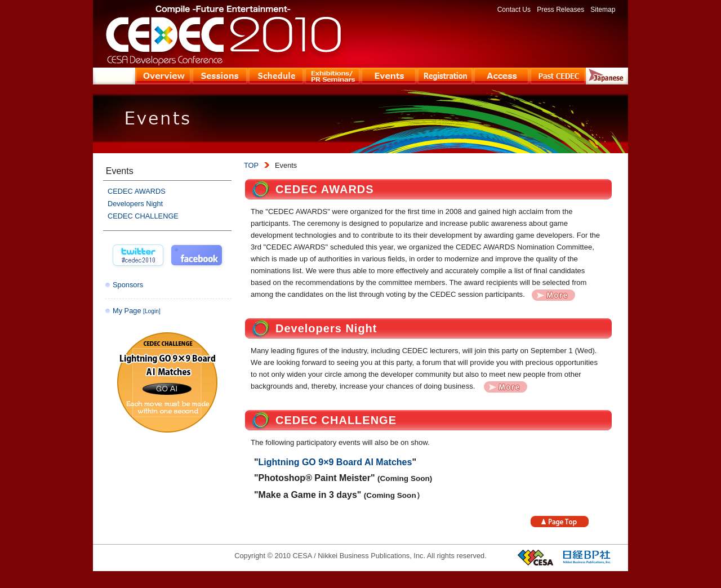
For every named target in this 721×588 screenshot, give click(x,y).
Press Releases (560, 10)
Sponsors (128, 285)
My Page (137, 311)
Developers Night (326, 328)
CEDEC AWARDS (325, 189)
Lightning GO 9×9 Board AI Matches (335, 462)
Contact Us (514, 10)
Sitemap (603, 10)
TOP (251, 165)
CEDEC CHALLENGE (336, 420)
